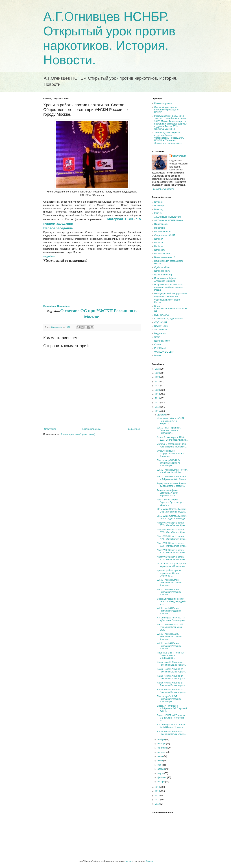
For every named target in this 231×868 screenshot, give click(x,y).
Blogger (149, 861)
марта (161, 773)
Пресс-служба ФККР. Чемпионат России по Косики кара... (169, 699)
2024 (158, 373)
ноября (161, 740)
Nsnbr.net (159, 246)
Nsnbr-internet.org (163, 275)
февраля (162, 777)
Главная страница (92, 429)
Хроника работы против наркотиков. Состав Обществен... (169, 573)
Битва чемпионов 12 (165, 257)
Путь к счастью (162, 315)
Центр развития (162, 341)
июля (160, 756)
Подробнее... (50, 256)
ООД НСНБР (161, 322)
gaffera (129, 861)
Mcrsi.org (159, 209)
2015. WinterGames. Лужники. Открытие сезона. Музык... (172, 510)
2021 (158, 386)
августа (162, 752)
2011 (158, 800)
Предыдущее (133, 429)
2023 (158, 377)
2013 (158, 791)
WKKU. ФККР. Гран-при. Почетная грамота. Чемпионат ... (169, 430)
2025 (158, 369)
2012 (158, 796)
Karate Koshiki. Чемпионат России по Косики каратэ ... (172, 664)
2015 (158, 411)
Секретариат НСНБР (165, 235)
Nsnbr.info (159, 243)
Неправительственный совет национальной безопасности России (169, 287)
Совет (157, 337)
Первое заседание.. (59, 228)
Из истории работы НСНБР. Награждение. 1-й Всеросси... (171, 421)
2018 (158, 398)
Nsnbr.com (159, 250)
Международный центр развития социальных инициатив (171, 295)
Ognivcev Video (162, 267)
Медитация (160, 333)
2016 (158, 407)
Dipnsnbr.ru (160, 228)
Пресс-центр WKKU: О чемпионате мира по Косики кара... (169, 463)
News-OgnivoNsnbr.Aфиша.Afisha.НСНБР (171, 309)
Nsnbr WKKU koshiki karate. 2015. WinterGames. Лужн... (172, 531)
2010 (158, 804)
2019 (158, 394)
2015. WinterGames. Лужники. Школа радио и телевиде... (172, 517)
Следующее (50, 429)
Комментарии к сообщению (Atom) (78, 434)
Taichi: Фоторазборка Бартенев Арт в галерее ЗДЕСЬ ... (170, 502)
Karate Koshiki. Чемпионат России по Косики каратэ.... (172, 733)
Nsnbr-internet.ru (162, 232)
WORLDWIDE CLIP (164, 352)
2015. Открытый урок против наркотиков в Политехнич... (172, 565)
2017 (158, 403)
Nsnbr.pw (159, 239)
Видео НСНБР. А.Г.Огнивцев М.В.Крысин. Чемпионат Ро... (171, 718)
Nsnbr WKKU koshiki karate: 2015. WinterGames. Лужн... (172, 524)
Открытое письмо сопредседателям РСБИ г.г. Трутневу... (172, 454)
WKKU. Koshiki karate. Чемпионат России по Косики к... (169, 637)
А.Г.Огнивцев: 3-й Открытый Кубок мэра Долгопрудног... (172, 619)
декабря (162, 415)
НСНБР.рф (160, 206)
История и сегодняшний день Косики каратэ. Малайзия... (172, 445)
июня (160, 761)
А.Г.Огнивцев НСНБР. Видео (169, 220)
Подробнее (50, 306)
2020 (158, 390)
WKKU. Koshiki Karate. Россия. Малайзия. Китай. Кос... (172, 471)
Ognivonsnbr (179, 156)
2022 (158, 382)
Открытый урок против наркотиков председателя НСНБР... (167, 110)
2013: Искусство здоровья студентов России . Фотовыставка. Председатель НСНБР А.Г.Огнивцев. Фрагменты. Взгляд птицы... (169, 138)
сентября (163, 748)
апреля (161, 769)
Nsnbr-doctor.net (162, 254)
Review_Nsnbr (161, 326)
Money (158, 355)
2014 (158, 787)
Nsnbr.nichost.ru (162, 271)
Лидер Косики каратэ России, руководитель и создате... (172, 485)
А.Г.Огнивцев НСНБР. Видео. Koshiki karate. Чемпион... (172, 726)
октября (162, 744)
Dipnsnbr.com (161, 224)
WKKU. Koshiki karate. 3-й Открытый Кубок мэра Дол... (170, 627)
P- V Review (160, 348)
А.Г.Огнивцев (161, 330)
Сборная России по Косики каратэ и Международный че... (171, 602)
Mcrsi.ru (158, 213)
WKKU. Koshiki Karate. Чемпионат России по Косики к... (169, 583)
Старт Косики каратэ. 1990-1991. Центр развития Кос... (172, 439)
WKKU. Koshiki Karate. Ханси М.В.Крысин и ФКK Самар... (172, 478)
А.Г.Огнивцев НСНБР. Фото (168, 217)
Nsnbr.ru (158, 202)
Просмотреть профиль (163, 189)
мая (160, 765)
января (161, 782)
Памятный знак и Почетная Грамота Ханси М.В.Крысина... (171, 655)
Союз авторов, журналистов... (169, 319)
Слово (157, 344)
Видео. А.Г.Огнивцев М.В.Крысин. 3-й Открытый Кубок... (172, 709)
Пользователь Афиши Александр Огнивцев (165, 280)
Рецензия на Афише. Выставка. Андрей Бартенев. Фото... (168, 493)
